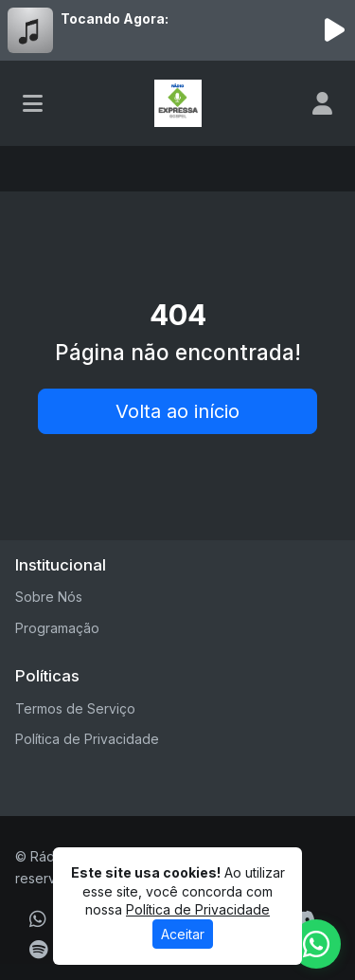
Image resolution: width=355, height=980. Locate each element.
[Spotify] (38, 950)
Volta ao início (177, 411)
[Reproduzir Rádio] (334, 30)
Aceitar (183, 934)
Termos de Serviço (75, 708)
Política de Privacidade (87, 739)
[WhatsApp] (38, 919)
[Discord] (303, 919)
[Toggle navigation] (33, 103)
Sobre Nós (49, 597)
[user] (322, 103)
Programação (57, 628)
